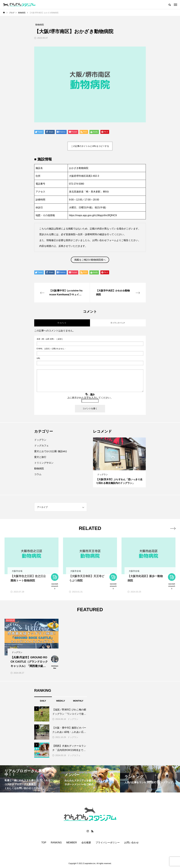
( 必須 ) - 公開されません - (51, 349)
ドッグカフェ (41, 446)
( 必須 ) (50, 339)
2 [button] (120, 467)
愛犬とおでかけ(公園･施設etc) (51, 451)
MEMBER (72, 843)
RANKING (56, 843)
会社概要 (86, 843)
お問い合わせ (131, 843)
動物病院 (39, 469)
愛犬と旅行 (40, 457)
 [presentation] (173, 528)
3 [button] (122, 467)
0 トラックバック (118, 323)
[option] (119, 462)
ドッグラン (40, 440)
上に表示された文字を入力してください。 (90, 398)
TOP (44, 843)
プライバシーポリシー (108, 843)
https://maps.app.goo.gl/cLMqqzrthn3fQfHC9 (93, 215)
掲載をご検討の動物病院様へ (90, 260)
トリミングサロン (44, 463)
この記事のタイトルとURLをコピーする (90, 146)
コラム (38, 474)
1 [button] (117, 467)
